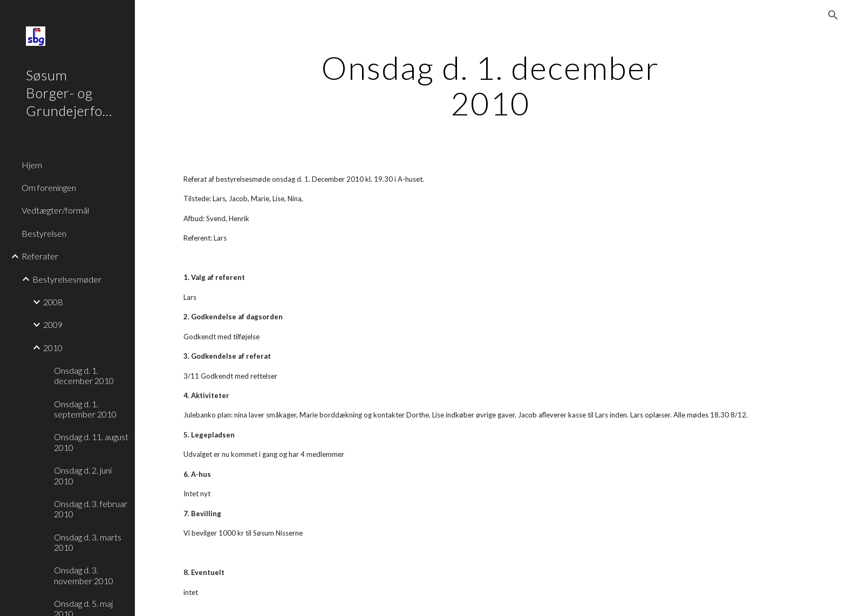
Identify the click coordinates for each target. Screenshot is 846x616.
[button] (833, 15)
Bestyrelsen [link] (44, 233)
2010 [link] (53, 348)
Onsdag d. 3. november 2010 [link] (84, 575)
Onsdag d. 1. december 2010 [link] (84, 375)
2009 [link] (53, 324)
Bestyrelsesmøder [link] (67, 279)
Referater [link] (40, 256)
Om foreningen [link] (49, 187)
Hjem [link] (32, 165)
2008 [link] (53, 302)
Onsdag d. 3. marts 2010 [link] (88, 542)
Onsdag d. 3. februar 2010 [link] (91, 509)
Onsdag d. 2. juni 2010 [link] (83, 475)
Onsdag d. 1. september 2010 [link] (85, 409)
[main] (490, 85)
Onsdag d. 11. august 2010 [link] (91, 442)
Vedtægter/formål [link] (55, 210)
